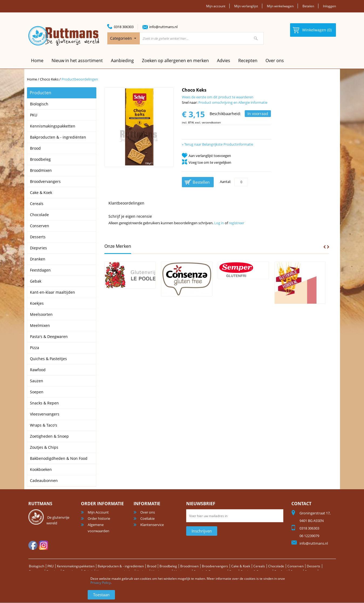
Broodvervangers (227, 566)
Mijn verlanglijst (242, 6)
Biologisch (37, 566)
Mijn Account (98, 512)
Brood (160, 566)
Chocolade (291, 566)
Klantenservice (152, 525)
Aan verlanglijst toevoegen (210, 156)
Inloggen (329, 6)
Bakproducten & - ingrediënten (127, 566)
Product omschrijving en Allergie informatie (233, 102)
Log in (219, 223)
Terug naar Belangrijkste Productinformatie (217, 144)
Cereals (273, 566)
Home (32, 79)
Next (328, 247)
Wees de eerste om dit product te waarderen (218, 97)
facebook (33, 545)
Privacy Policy (101, 583)
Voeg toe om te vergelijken (210, 162)
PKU (52, 566)
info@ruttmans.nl (163, 27)
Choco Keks (50, 79)
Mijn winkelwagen (278, 6)
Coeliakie (147, 518)
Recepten (248, 61)
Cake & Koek (254, 566)
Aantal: (225, 182)
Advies (224, 61)
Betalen (307, 6)
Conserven (311, 566)
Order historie (99, 518)
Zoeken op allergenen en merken (175, 61)
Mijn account (210, 6)
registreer (237, 223)
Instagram (43, 545)
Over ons (275, 61)
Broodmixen (200, 566)
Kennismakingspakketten (79, 566)
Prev (325, 247)
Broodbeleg (177, 566)
